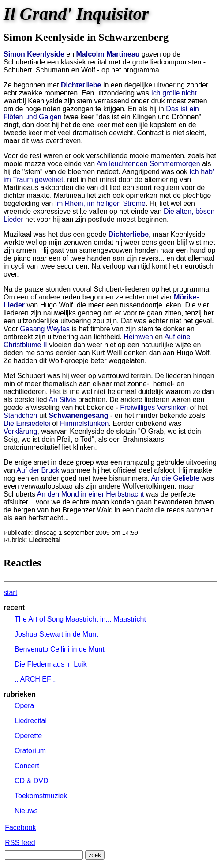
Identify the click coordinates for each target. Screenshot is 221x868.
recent (14, 608)
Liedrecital (31, 721)
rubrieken (20, 694)
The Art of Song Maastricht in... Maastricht (80, 619)
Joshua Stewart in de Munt (56, 634)
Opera (24, 706)
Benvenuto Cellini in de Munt (60, 649)
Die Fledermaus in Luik (51, 664)
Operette (28, 736)
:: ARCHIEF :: (36, 679)
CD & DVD (31, 781)
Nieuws (26, 811)
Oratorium (30, 751)
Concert (27, 766)
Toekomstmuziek (41, 796)
